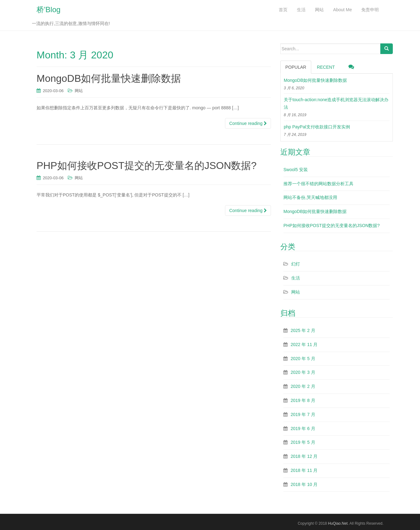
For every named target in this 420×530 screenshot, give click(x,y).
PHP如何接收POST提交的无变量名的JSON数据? (147, 166)
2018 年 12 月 (304, 456)
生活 (296, 278)
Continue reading (248, 123)
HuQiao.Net (338, 523)
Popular (296, 67)
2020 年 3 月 (303, 372)
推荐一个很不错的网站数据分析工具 (318, 184)
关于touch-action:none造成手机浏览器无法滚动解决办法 (336, 103)
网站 (79, 91)
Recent (326, 67)
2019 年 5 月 (303, 442)
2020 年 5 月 (303, 359)
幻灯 (296, 264)
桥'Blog (49, 10)
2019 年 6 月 (303, 428)
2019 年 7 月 (303, 414)
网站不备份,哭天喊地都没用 (310, 197)
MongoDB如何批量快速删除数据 (109, 78)
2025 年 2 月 (303, 330)
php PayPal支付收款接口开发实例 (317, 127)
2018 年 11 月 (304, 470)
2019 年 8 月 (303, 400)
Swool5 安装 (296, 170)
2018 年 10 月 (304, 484)
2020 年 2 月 (303, 386)
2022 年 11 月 (304, 344)
